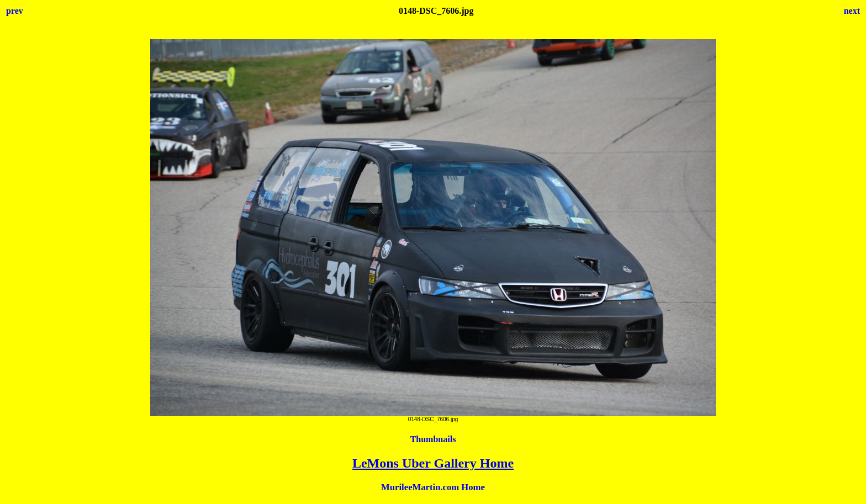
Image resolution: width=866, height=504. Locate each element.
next (852, 11)
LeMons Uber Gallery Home (433, 463)
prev (15, 11)
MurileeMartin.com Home (433, 487)
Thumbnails (433, 439)
